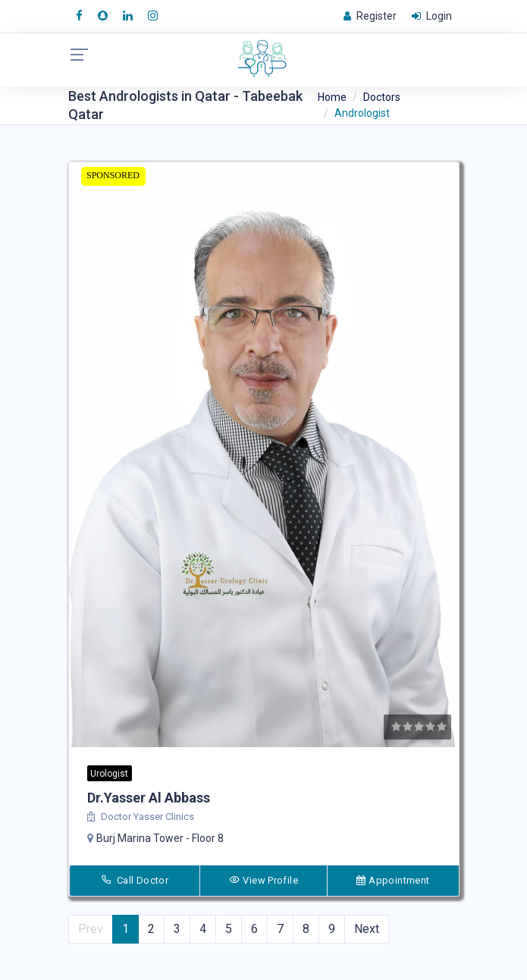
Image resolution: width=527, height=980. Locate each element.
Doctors (382, 97)
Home (332, 97)
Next (367, 929)
